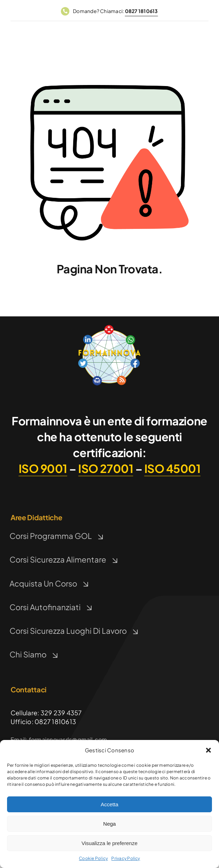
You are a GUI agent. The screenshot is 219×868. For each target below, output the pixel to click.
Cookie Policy (93, 858)
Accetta (109, 804)
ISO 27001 (106, 468)
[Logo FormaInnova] (109, 326)
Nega (109, 824)
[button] (208, 750)
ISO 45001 (173, 468)
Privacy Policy (126, 858)
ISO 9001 (43, 468)
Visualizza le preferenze (110, 843)
